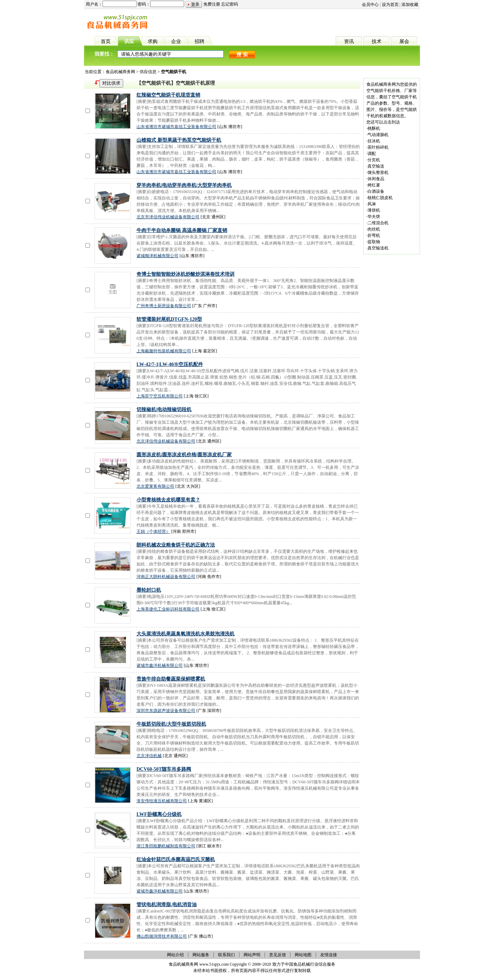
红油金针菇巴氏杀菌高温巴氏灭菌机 (176, 859)
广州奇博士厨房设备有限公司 (164, 306)
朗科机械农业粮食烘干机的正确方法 (176, 545)
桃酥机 (374, 128)
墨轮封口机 (149, 590)
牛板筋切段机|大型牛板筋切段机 (171, 724)
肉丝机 (374, 229)
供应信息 (148, 72)
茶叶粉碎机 (378, 147)
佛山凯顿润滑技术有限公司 (162, 936)
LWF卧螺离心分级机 (159, 814)
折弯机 (374, 235)
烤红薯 (374, 185)
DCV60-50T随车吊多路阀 (164, 769)
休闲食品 (376, 179)
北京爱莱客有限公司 (155, 486)
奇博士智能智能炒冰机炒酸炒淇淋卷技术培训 (185, 274)
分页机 (374, 160)
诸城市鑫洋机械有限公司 (160, 665)
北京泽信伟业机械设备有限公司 (166, 441)
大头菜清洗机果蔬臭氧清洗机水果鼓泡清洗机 (185, 634)
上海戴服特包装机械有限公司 (164, 351)
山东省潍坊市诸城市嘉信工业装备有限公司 (176, 127)
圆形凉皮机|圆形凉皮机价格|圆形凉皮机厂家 (184, 455)
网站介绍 (175, 955)
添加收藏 (410, 5)
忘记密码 (230, 4)
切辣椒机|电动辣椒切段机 (164, 410)
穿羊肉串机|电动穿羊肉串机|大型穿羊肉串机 (184, 185)
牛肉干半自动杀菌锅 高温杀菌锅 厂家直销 (182, 230)
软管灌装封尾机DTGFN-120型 (169, 319)
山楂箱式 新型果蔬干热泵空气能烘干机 (179, 140)
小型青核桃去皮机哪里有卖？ (168, 500)
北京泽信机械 (149, 756)
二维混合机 (378, 223)
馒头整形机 (378, 172)
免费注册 (212, 4)
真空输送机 (378, 248)
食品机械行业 (306, 964)
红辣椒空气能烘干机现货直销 (168, 95)
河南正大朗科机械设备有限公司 (166, 577)
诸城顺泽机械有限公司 (157, 256)
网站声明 (252, 955)
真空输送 (376, 166)
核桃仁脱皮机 (380, 198)
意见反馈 (278, 955)
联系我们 (226, 955)
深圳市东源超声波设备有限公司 (166, 711)
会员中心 (370, 5)
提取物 (374, 242)
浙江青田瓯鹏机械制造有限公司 (166, 846)
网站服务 (201, 955)
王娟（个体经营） (153, 531)
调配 (372, 154)
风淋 (372, 204)
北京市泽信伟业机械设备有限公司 (168, 217)
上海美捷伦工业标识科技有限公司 (168, 609)
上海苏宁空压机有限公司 (160, 396)
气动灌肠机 (378, 135)
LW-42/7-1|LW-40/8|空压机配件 (170, 364)
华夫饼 (374, 217)
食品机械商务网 (120, 72)
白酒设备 (376, 191)
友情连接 (329, 955)
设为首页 (390, 5)
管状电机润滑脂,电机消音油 (167, 905)
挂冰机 (374, 141)
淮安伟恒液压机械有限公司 (162, 801)
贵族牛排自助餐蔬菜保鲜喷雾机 (171, 679)
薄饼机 (374, 210)
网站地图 (303, 955)
